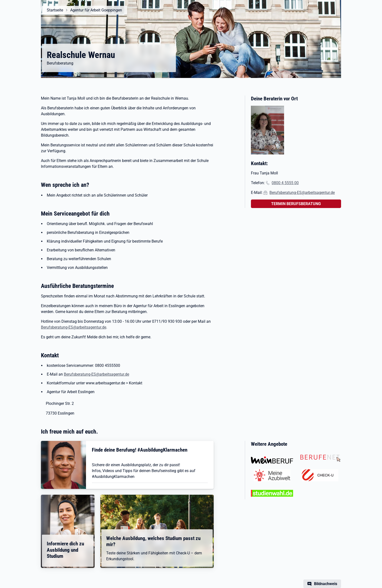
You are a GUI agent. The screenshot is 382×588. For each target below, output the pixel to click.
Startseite (55, 10)
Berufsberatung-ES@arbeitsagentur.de (74, 327)
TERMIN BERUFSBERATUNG (296, 204)
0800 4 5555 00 (285, 183)
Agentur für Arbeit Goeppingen (96, 10)
